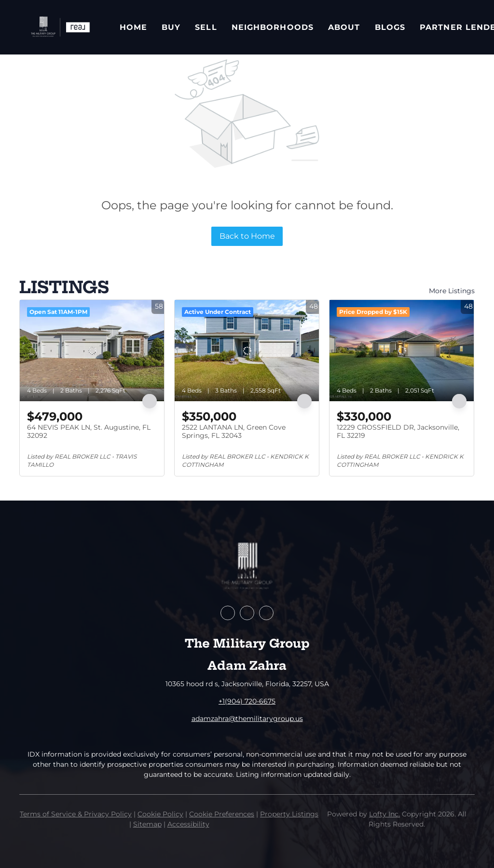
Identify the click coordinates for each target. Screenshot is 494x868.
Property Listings (289, 814)
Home (133, 27)
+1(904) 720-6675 (247, 701)
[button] (60, 27)
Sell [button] (206, 27)
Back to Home (247, 236)
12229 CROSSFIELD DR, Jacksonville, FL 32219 (398, 432)
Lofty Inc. (384, 814)
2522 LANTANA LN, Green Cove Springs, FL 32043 (234, 432)
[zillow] (247, 613)
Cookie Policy (160, 814)
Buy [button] (171, 27)
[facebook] (228, 613)
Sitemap (147, 824)
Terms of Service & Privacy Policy (76, 814)
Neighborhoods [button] (273, 27)
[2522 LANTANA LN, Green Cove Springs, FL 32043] (247, 351)
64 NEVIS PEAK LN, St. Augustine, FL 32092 (89, 432)
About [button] (344, 27)
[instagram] (266, 613)
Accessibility (188, 824)
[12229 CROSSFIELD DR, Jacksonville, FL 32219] (402, 351)
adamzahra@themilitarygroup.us (247, 719)
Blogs (390, 27)
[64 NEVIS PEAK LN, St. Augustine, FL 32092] (92, 351)
